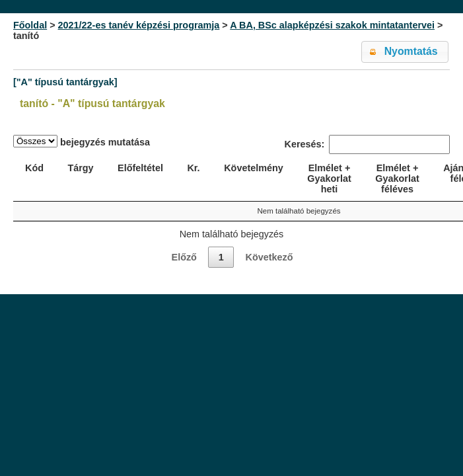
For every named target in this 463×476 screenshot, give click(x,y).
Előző (184, 257)
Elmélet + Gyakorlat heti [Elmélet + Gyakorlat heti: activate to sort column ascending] (329, 178)
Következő (269, 257)
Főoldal (30, 25)
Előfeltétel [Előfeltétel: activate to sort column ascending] (140, 168)
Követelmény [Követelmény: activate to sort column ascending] (254, 168)
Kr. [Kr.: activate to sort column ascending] (193, 168)
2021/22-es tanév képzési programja (139, 25)
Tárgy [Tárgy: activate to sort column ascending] (80, 168)
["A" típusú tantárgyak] (65, 82)
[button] (405, 52)
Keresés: (367, 144)
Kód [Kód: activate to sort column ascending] (34, 168)
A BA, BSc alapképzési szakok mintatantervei (332, 25)
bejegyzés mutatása (82, 141)
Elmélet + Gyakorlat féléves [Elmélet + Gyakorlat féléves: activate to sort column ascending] (397, 178)
